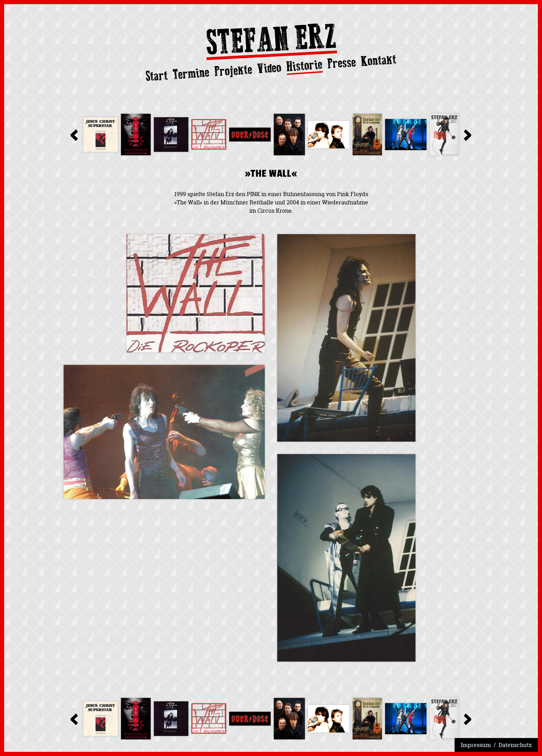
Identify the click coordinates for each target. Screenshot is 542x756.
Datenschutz (515, 745)
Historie (304, 66)
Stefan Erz (271, 42)
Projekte (233, 71)
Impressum (476, 745)
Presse (342, 63)
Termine (191, 73)
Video (269, 68)
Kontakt (379, 60)
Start (157, 76)
